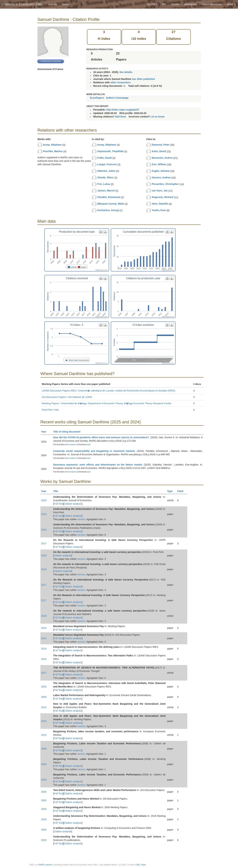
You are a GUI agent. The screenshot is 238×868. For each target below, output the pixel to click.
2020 (44, 500)
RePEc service (45, 865)
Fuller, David (105, 158)
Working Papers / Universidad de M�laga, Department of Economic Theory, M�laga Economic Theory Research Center (107, 403)
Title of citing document (68, 432)
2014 (44, 628)
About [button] (231, 4)
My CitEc (152, 4)
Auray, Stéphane (52, 145)
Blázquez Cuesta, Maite (111, 204)
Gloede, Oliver (106, 177)
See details (126, 72)
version (81, 519)
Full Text (58, 504)
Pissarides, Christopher (165, 184)
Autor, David (159, 151)
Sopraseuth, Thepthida (110, 151)
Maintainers (191, 4)
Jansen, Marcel (106, 191)
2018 (44, 555)
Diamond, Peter (161, 145)
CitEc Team (141, 865)
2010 (44, 721)
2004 (44, 697)
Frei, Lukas (104, 184)
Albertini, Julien (106, 171)
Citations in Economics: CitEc (23, 4)
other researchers (120, 82)
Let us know (158, 117)
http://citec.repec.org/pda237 (123, 110)
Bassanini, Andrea (162, 158)
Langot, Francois (107, 164)
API (164, 4)
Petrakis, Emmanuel (109, 197)
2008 (44, 749)
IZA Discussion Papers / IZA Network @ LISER (67, 397)
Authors (52, 4)
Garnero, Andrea (161, 177)
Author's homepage (117, 98)
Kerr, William (159, 164)
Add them (121, 117)
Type (171, 491)
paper (89, 445)
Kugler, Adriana (161, 171)
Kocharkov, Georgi (108, 210)
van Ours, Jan (160, 191)
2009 (44, 780)
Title (57, 491)
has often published (143, 79)
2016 (44, 659)
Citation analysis (73, 504)
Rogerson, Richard (162, 197)
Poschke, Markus (53, 151)
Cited (182, 491)
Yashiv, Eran (159, 210)
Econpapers (71, 445)
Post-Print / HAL (50, 410)
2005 (44, 792)
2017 (44, 543)
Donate (175, 4)
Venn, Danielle (160, 204)
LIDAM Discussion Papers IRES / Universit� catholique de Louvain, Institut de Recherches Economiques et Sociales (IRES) (108, 391)
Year (45, 432)
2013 (44, 707)
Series (65, 4)
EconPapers (97, 98)
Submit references (212, 4)
